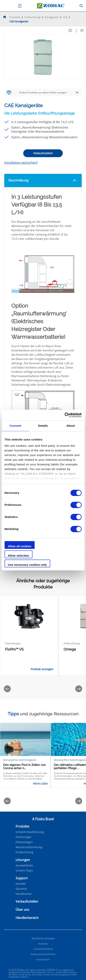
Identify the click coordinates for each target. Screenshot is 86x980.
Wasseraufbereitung (29, 847)
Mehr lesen (40, 784)
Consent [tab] (15, 426)
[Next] (79, 689)
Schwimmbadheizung (30, 832)
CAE (65, 17)
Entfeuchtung (32, 17)
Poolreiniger (23, 837)
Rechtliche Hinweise (43, 938)
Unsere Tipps (24, 871)
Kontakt (21, 884)
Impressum (43, 959)
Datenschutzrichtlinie (43, 954)
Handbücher (24, 894)
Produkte (15, 17)
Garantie (21, 889)
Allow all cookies (20, 546)
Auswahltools (24, 865)
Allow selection (18, 556)
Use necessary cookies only (27, 565)
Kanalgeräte (52, 17)
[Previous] (7, 689)
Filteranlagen (24, 842)
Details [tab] (43, 426)
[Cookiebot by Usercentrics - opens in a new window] (64, 415)
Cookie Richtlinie (43, 949)
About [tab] (71, 426)
